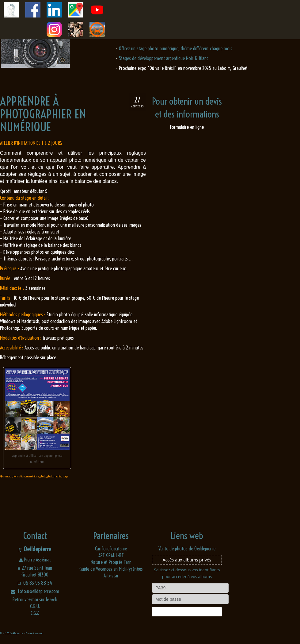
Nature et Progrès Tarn (111, 562)
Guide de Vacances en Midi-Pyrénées (111, 569)
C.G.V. (35, 613)
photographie (54, 476)
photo (43, 476)
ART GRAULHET (111, 555)
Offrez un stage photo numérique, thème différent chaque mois (176, 48)
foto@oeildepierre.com (35, 591)
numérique (32, 476)
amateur (8, 476)
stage (65, 476)
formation (19, 476)
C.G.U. (35, 606)
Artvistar (111, 576)
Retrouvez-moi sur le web (35, 600)
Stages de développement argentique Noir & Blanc (164, 58)
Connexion (187, 612)
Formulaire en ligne (187, 127)
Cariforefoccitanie (111, 549)
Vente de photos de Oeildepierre (187, 549)
